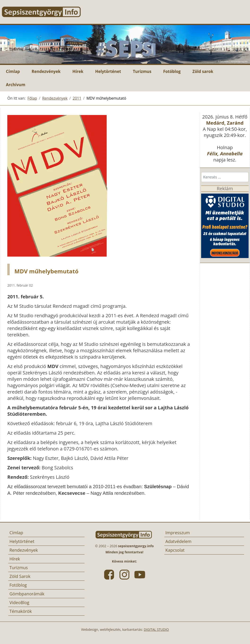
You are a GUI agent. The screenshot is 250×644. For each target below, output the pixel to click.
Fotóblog (172, 71)
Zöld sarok (203, 71)
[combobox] (225, 177)
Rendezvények (46, 71)
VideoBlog (19, 602)
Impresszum (178, 533)
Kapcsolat (175, 550)
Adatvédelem (178, 541)
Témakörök (21, 611)
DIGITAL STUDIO (156, 629)
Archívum (16, 85)
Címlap (13, 71)
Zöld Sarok (20, 576)
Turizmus (142, 71)
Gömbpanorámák (27, 594)
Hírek (78, 71)
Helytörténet (108, 71)
